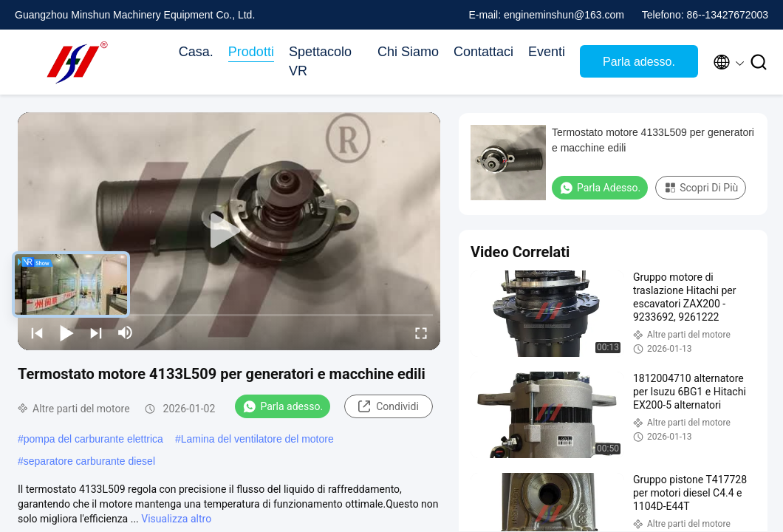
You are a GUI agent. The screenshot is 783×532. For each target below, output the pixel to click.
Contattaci (483, 52)
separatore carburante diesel (89, 461)
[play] (229, 231)
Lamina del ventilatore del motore (257, 439)
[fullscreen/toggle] (421, 332)
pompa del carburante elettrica (93, 439)
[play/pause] (66, 332)
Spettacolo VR (320, 61)
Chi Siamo (408, 52)
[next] (96, 332)
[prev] (37, 332)
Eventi (547, 52)
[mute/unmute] (126, 332)
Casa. (196, 52)
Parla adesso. (639, 62)
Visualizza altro (176, 519)
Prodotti (251, 52)
